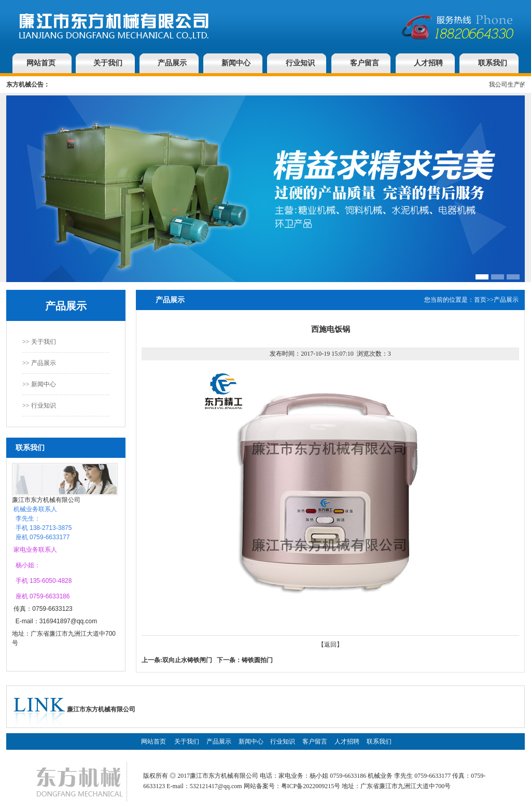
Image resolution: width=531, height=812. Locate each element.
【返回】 (330, 645)
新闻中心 (236, 63)
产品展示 (172, 63)
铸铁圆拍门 (257, 660)
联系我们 (493, 63)
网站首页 (41, 63)
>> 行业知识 (39, 405)
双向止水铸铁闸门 (187, 660)
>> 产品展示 (39, 363)
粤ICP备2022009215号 (311, 786)
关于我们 (108, 63)
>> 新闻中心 (39, 384)
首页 (480, 300)
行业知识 (300, 63)
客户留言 (365, 63)
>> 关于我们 (39, 342)
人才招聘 (428, 63)
